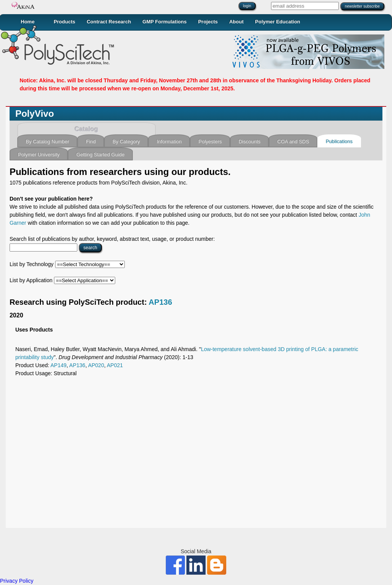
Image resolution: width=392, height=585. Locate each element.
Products (64, 22)
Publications (339, 141)
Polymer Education (278, 22)
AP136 (160, 302)
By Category (126, 141)
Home (28, 22)
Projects (208, 22)
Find (91, 141)
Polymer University (39, 154)
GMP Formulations (164, 22)
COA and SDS (293, 141)
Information (169, 141)
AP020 (96, 365)
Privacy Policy (17, 581)
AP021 (115, 365)
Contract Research (109, 22)
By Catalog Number (47, 141)
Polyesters (210, 141)
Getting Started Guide (100, 154)
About (237, 22)
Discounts (249, 141)
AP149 (59, 365)
